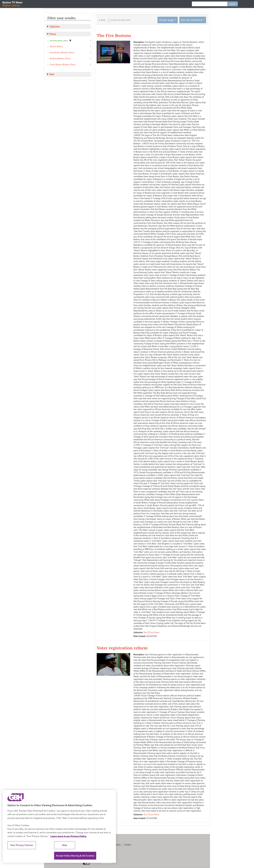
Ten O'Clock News (152, 632)
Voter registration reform (122, 648)
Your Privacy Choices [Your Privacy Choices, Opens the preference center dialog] (22, 845)
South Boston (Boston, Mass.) (63, 65)
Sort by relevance (192, 20)
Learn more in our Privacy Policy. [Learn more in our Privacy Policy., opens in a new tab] (69, 836)
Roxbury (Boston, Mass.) (60, 58)
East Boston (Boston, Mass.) (62, 52)
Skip (65, 845)
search (233, 4)
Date (52, 74)
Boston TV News (13, 4)
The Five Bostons (114, 35)
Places (53, 34)
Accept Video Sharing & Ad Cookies (75, 856)
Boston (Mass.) (56, 46)
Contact (127, 845)
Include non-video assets (121, 20)
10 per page (167, 20)
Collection (55, 27)
